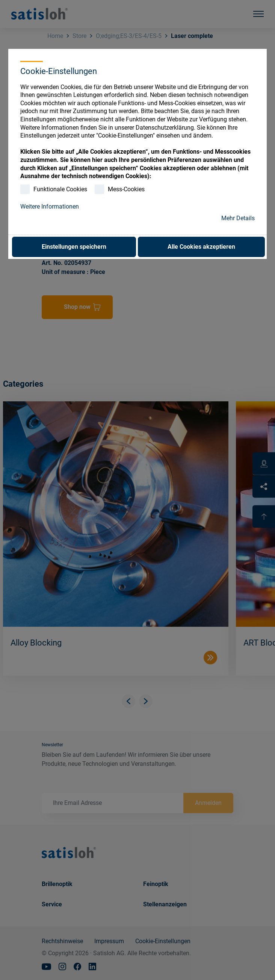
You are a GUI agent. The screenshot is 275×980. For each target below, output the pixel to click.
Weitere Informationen (50, 206)
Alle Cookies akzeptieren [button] (201, 247)
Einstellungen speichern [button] (74, 247)
